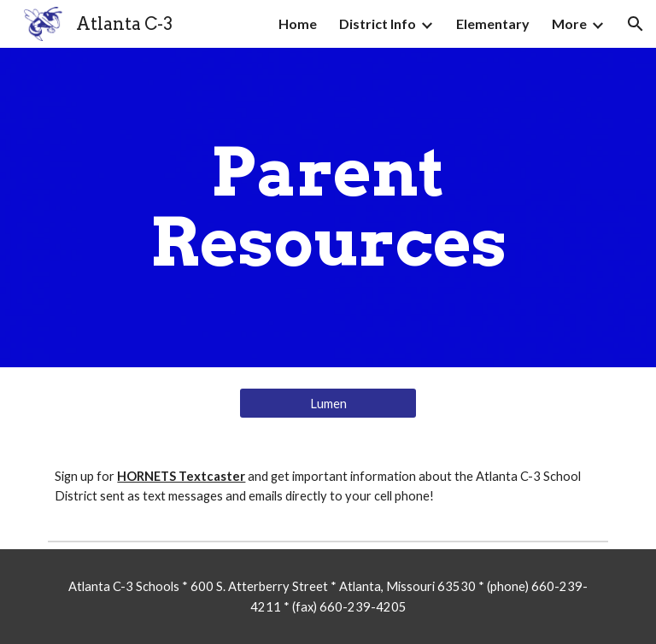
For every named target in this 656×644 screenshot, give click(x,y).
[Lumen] (328, 403)
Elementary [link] (493, 23)
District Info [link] (378, 23)
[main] (328, 208)
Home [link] (298, 23)
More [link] (569, 23)
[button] (635, 24)
